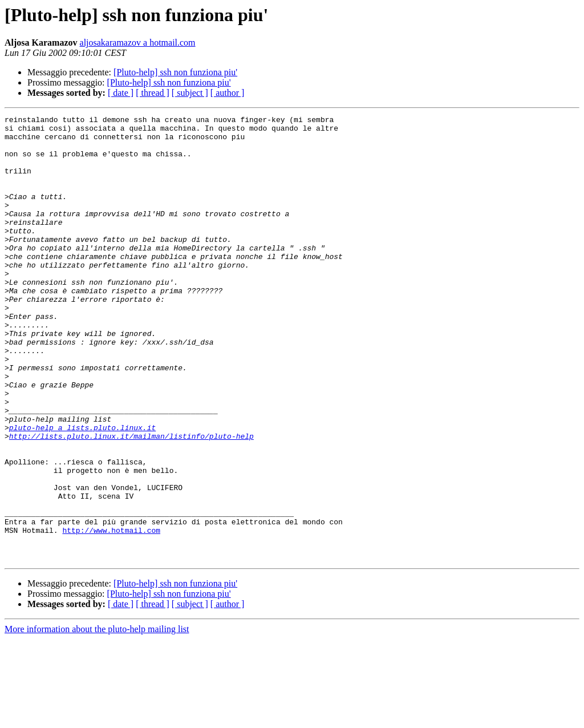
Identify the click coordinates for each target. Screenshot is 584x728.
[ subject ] (190, 93)
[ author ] (228, 93)
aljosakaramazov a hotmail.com (138, 43)
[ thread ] (153, 93)
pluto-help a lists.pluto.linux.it (82, 491)
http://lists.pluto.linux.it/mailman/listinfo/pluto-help (131, 501)
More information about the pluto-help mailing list (97, 718)
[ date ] (121, 93)
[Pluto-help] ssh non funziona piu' (175, 72)
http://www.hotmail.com (111, 614)
